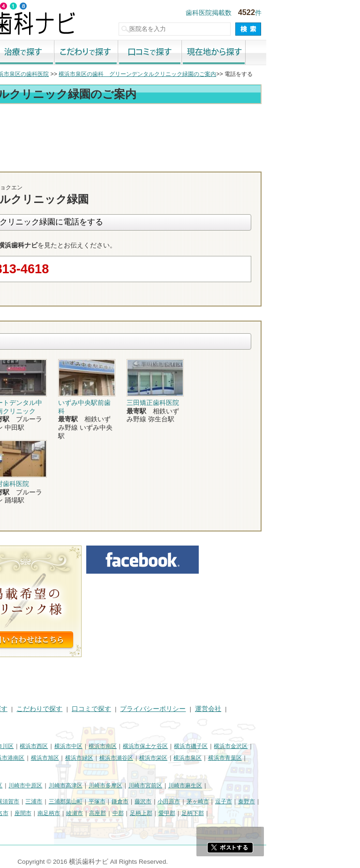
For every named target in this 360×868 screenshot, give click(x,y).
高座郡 (191, 813)
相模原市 (73, 801)
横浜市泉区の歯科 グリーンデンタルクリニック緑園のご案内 (231, 74)
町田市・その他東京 (30, 824)
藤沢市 (237, 801)
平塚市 (191, 801)
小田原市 (262, 801)
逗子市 (317, 801)
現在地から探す (307, 53)
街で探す (52, 53)
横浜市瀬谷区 (210, 758)
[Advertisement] (180, 132)
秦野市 (340, 801)
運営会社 (302, 709)
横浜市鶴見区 (45, 746)
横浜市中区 (162, 746)
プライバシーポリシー (247, 709)
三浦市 (127, 801)
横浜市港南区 (101, 758)
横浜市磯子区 (285, 746)
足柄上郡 (235, 813)
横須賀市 (102, 801)
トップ (13, 74)
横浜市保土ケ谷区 (239, 746)
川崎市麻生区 (279, 786)
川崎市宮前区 (239, 786)
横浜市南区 (196, 746)
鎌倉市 (214, 801)
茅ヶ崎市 (292, 801)
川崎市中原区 (119, 786)
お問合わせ (276, 163)
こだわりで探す (180, 53)
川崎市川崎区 (45, 786)
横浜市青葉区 (319, 758)
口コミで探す (244, 53)
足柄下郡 (286, 813)
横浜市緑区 (173, 758)
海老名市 (91, 813)
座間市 (117, 813)
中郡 (212, 813)
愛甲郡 (261, 813)
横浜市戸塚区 (61, 758)
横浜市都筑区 (22, 769)
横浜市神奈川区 (88, 746)
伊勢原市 (62, 813)
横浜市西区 (127, 746)
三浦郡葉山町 (159, 801)
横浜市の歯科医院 (54, 74)
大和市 (36, 813)
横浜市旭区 (139, 758)
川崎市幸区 (82, 786)
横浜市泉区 (281, 758)
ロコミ (330, 163)
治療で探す (116, 53)
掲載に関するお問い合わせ (44, 721)
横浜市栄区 (247, 758)
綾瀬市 (168, 813)
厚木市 (13, 813)
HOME (14, 709)
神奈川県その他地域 (30, 801)
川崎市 (13, 786)
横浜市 (13, 746)
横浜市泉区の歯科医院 (114, 74)
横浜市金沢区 (324, 746)
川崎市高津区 (159, 786)
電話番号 (222, 163)
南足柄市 (142, 813)
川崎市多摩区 (199, 786)
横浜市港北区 (22, 758)
